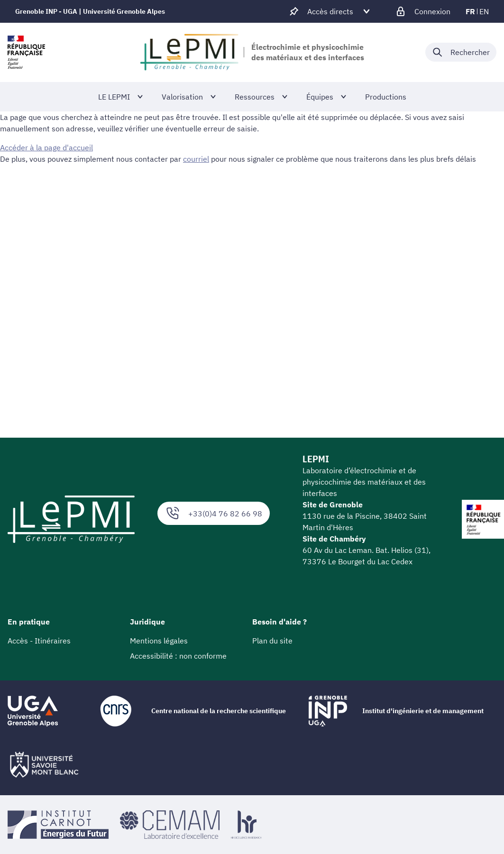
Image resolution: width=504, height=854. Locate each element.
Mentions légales (159, 641)
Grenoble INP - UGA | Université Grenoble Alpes (90, 11)
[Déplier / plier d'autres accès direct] (330, 11)
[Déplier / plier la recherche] (461, 52)
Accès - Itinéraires (39, 641)
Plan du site (272, 641)
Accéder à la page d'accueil (46, 147)
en (484, 11)
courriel (196, 159)
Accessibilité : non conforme (178, 656)
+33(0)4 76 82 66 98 (214, 513)
